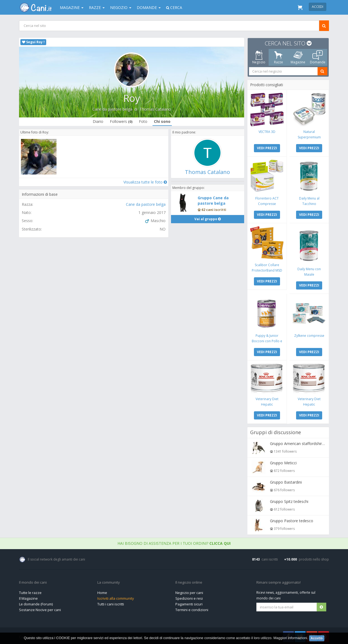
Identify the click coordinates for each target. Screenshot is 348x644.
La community (109, 581)
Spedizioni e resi (189, 597)
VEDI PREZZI (267, 148)
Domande (149, 7)
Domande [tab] (318, 57)
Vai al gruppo (208, 219)
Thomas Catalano (155, 109)
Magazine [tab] (298, 57)
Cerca (174, 7)
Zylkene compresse (309, 335)
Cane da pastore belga (112, 109)
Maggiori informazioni (290, 638)
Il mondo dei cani (33, 581)
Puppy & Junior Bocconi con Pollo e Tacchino (267, 340)
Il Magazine (28, 597)
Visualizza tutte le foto (145, 182)
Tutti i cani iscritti (111, 603)
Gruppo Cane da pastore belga (213, 200)
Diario (98, 121)
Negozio (121, 7)
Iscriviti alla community (116, 597)
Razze (97, 7)
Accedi (318, 7)
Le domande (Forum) (36, 603)
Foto (143, 121)
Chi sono (162, 121)
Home (102, 591)
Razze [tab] (279, 57)
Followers (121, 121)
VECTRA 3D (267, 131)
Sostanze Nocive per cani (40, 608)
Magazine (72, 7)
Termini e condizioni (192, 608)
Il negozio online (189, 581)
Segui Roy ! (33, 42)
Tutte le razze (30, 591)
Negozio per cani (189, 591)
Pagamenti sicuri (189, 603)
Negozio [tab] (259, 57)
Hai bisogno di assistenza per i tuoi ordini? (174, 542)
